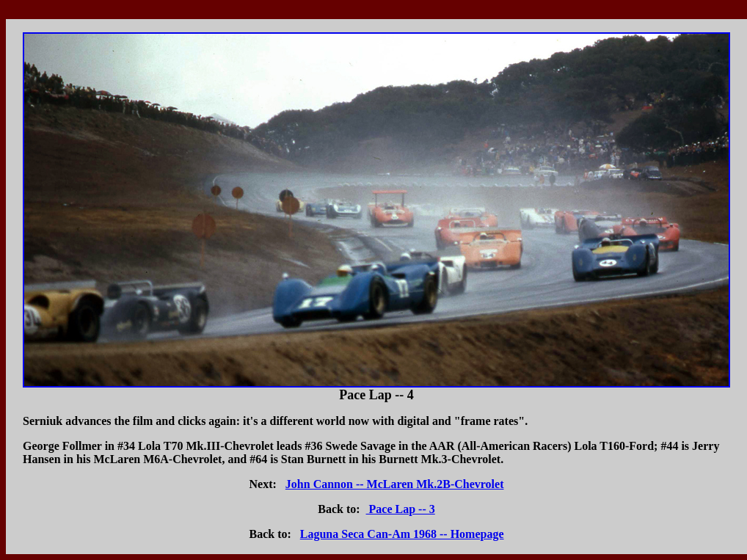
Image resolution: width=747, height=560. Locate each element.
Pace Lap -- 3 (401, 509)
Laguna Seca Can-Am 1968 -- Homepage (402, 534)
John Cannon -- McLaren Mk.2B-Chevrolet (395, 484)
